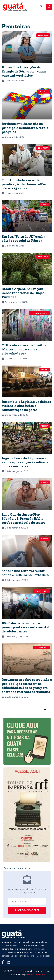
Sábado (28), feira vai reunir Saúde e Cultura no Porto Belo (25, 573)
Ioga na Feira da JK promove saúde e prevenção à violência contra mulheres (25, 462)
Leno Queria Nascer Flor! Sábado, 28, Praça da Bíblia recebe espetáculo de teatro (24, 518)
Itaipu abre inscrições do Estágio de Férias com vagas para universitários (24, 71)
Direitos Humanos (39, 313)
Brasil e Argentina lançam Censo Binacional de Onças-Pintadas (24, 293)
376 (36, 710)
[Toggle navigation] (49, 7)
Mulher (44, 370)
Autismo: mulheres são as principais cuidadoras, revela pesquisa (25, 128)
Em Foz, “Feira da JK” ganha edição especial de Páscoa (24, 238)
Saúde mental (41, 591)
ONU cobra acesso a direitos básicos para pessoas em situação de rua (24, 349)
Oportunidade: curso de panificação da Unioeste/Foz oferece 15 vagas (24, 184)
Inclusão (43, 92)
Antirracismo (41, 648)
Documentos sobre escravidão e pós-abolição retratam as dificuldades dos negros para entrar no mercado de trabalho (27, 686)
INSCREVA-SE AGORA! (27, 910)
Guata (16, 971)
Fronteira (43, 35)
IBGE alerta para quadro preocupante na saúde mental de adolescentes (26, 627)
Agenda (44, 204)
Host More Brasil (36, 975)
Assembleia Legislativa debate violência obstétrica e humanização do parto (26, 406)
